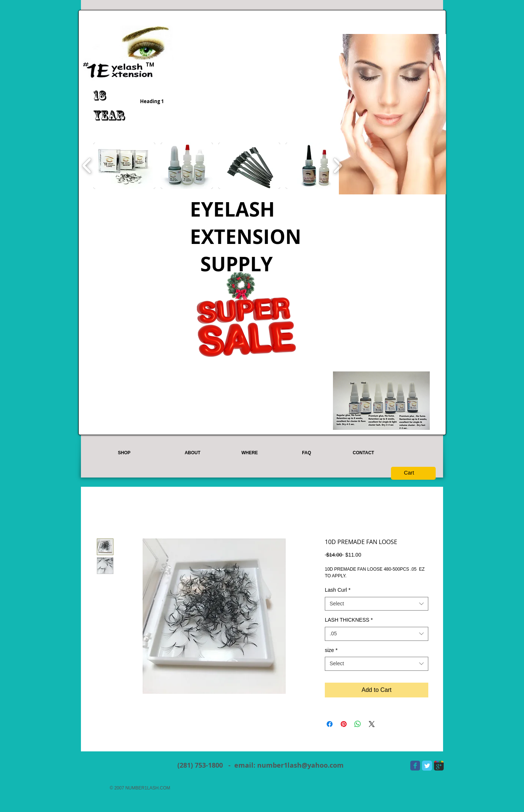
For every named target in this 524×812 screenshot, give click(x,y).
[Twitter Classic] (427, 766)
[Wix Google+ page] (439, 766)
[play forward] (338, 166)
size (331, 650)
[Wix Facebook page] (415, 766)
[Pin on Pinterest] (344, 724)
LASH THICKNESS (349, 620)
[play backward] (87, 166)
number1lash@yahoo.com (300, 765)
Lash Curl (338, 590)
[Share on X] (372, 724)
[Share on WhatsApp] (358, 724)
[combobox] (377, 604)
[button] (124, 166)
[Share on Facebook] (330, 724)
